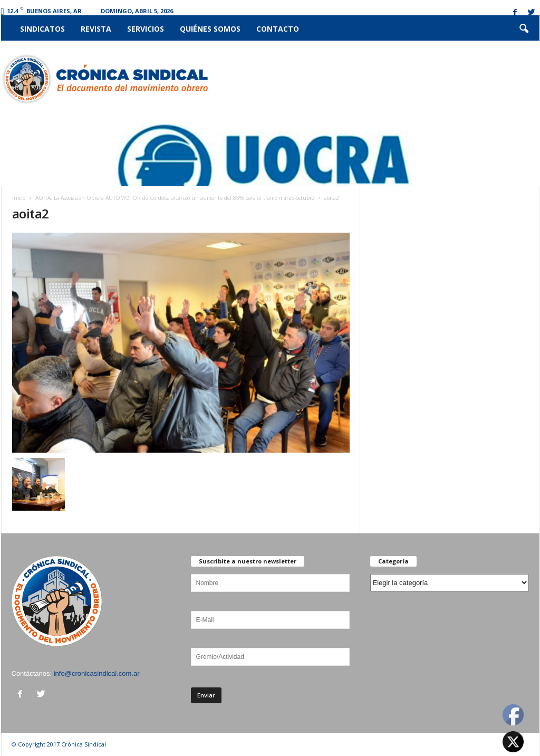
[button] (524, 29)
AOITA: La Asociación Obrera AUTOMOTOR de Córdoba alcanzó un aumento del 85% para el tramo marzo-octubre (175, 198)
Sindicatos (42, 29)
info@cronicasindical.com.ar (97, 673)
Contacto (278, 29)
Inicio (19, 198)
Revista (96, 29)
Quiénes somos (210, 29)
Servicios (146, 29)
